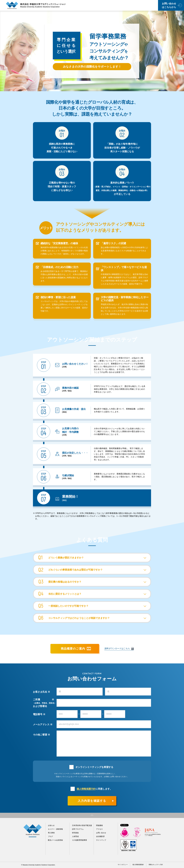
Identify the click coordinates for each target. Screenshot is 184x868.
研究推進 (75, 833)
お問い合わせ (101, 833)
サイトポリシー (123, 865)
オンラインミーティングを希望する (94, 767)
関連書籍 (99, 825)
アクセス (99, 829)
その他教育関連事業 (79, 840)
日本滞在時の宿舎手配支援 (82, 825)
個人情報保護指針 (138, 865)
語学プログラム (78, 829)
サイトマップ (101, 840)
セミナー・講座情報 (55, 829)
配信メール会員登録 (55, 840)
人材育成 (75, 836)
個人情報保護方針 (86, 789)
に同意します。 (94, 789)
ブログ (50, 836)
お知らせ (51, 825)
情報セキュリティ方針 (156, 865)
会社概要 (99, 836)
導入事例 (51, 833)
